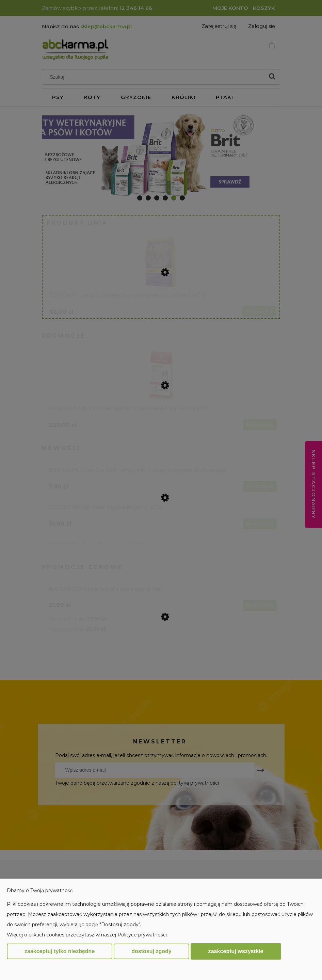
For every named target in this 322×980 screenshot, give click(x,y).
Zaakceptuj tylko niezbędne (60, 951)
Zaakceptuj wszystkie (236, 951)
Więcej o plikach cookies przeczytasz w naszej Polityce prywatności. (87, 935)
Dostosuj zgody (151, 951)
